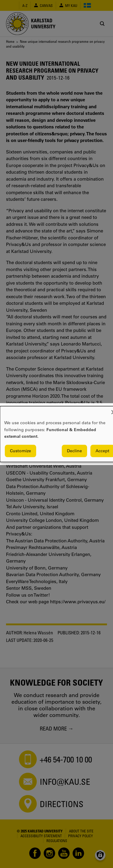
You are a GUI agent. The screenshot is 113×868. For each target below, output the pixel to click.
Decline (74, 451)
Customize (20, 451)
